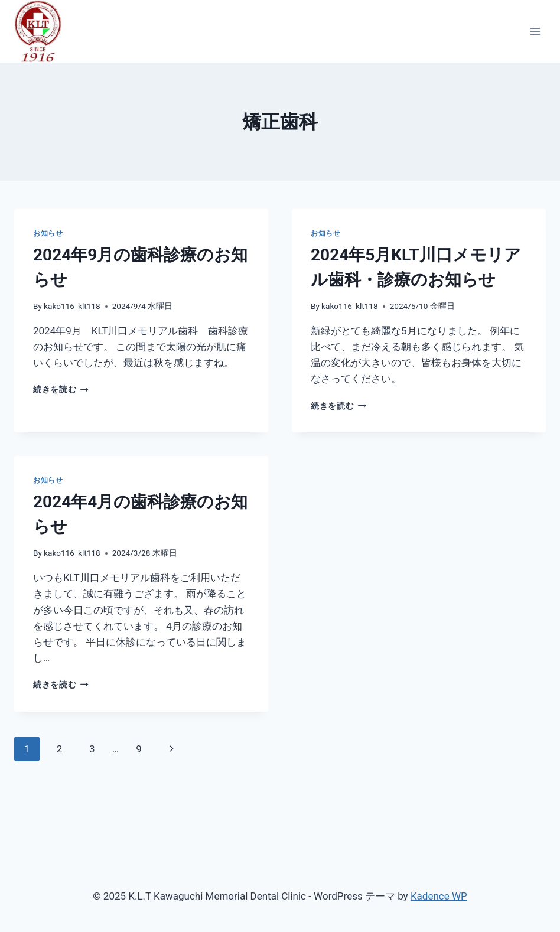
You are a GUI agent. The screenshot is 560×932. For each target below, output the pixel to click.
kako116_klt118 (72, 306)
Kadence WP (439, 896)
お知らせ (48, 233)
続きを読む (61, 389)
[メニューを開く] (535, 31)
